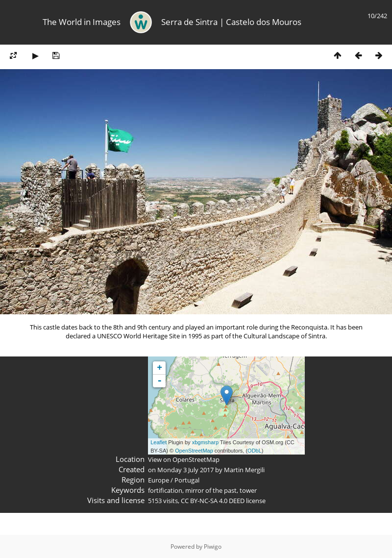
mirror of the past (211, 490)
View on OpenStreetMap (184, 459)
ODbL (255, 451)
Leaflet (159, 442)
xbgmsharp (205, 442)
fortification (165, 490)
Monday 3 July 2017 (185, 470)
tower (248, 490)
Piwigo (213, 546)
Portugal (187, 480)
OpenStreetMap (194, 451)
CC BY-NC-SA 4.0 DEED (213, 501)
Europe (159, 480)
